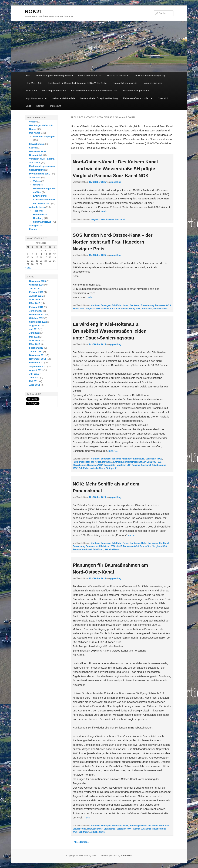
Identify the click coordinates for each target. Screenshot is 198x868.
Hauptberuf (31, 91)
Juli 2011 (34, 374)
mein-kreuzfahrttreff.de (63, 98)
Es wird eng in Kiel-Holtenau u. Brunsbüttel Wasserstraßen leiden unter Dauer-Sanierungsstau (110, 331)
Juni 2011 (34, 378)
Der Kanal (134, 305)
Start (28, 75)
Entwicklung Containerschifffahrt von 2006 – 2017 (44, 200)
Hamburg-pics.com (152, 83)
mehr (106, 211)
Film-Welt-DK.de (34, 83)
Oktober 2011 (36, 363)
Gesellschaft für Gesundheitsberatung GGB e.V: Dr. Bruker (77, 83)
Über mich (163, 98)
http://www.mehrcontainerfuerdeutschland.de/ (94, 91)
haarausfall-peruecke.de (125, 83)
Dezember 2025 (38, 281)
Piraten (33, 229)
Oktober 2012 (36, 318)
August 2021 (36, 296)
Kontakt (40, 106)
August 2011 (36, 370)
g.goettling (116, 182)
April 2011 (35, 385)
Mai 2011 (34, 381)
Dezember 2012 (38, 314)
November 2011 (38, 359)
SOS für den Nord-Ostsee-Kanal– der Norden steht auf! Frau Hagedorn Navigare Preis (113, 242)
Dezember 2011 (38, 355)
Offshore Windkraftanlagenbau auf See (45, 188)
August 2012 (36, 325)
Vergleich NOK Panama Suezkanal (108, 219)
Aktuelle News (160, 309)
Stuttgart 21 (112, 468)
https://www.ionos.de (36, 98)
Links (28, 106)
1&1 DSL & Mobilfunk (118, 75)
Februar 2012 (36, 348)
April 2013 (35, 299)
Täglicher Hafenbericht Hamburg (128, 459)
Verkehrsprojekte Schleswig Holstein (54, 75)
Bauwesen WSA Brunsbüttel (101, 465)
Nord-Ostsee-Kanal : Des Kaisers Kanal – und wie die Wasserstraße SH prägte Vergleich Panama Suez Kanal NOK (115, 169)
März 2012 (35, 344)
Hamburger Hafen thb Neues (87, 462)
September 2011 (38, 366)
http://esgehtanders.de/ (54, 91)
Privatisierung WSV (131, 309)
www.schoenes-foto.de (90, 75)
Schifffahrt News (120, 305)
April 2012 (35, 340)
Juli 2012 (34, 329)
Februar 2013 (36, 307)
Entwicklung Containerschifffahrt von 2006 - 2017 (138, 462)
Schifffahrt (147, 309)
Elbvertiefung (147, 305)
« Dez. (28, 268)
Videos (33, 122)
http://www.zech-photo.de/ (136, 91)
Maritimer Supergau (101, 305)
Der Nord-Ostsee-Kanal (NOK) (149, 75)
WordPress (126, 856)
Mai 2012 (34, 337)
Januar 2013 (36, 311)
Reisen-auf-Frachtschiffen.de (138, 98)
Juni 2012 (34, 333)
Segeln (33, 148)
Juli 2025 (34, 288)
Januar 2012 (36, 352)
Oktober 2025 (36, 285)
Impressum (55, 106)
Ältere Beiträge (80, 842)
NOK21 (33, 11)
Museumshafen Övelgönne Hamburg (99, 98)
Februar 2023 (36, 292)
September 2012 (38, 322)
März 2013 (35, 303)
